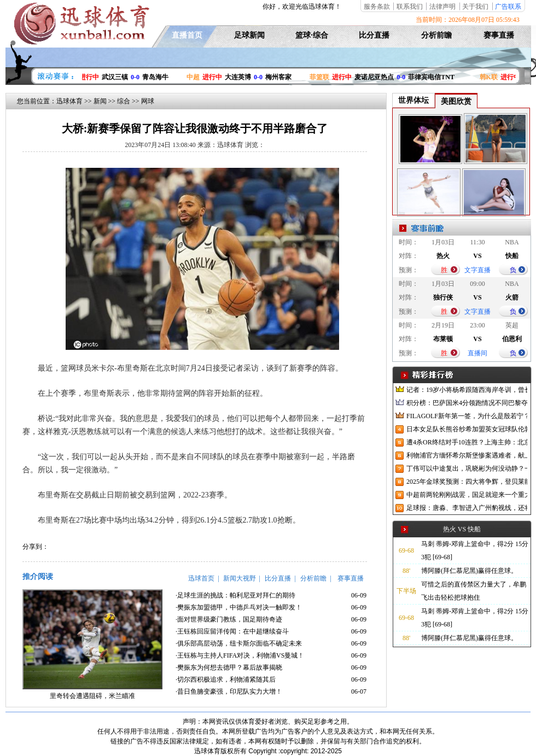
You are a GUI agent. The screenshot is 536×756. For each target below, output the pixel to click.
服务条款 (377, 7)
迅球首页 (201, 578)
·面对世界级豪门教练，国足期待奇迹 (229, 619)
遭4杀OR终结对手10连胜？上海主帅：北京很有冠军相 (467, 442)
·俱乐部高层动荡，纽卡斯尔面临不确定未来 (239, 643)
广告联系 (508, 7)
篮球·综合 (312, 35)
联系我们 (410, 7)
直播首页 (187, 35)
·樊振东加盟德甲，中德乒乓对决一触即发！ (239, 607)
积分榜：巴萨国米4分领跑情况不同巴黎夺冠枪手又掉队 (467, 403)
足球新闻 (249, 35)
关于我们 (475, 7)
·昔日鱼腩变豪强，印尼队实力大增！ (229, 691)
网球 (148, 101)
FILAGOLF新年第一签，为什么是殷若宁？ (467, 416)
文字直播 (477, 270)
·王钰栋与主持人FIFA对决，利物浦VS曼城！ (240, 655)
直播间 (477, 353)
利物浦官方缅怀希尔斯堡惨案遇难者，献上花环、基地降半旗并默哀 (467, 455)
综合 (124, 101)
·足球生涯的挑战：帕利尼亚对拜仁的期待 (235, 595)
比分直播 (374, 35)
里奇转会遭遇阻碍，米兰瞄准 (92, 696)
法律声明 (442, 7)
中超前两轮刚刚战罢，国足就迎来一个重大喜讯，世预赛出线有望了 (467, 495)
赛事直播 (499, 35)
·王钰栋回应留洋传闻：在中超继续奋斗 (232, 631)
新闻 (100, 101)
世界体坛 (413, 100)
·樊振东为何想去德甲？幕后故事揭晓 (229, 667)
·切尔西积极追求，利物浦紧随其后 (226, 679)
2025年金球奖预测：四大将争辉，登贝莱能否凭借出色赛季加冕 (467, 482)
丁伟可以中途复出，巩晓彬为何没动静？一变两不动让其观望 (467, 468)
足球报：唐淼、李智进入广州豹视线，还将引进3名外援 (467, 508)
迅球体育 (69, 101)
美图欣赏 (456, 101)
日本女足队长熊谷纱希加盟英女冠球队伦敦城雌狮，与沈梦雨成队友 (467, 429)
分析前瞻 (436, 35)
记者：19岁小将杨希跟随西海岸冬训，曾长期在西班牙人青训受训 (467, 390)
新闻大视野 (240, 578)
